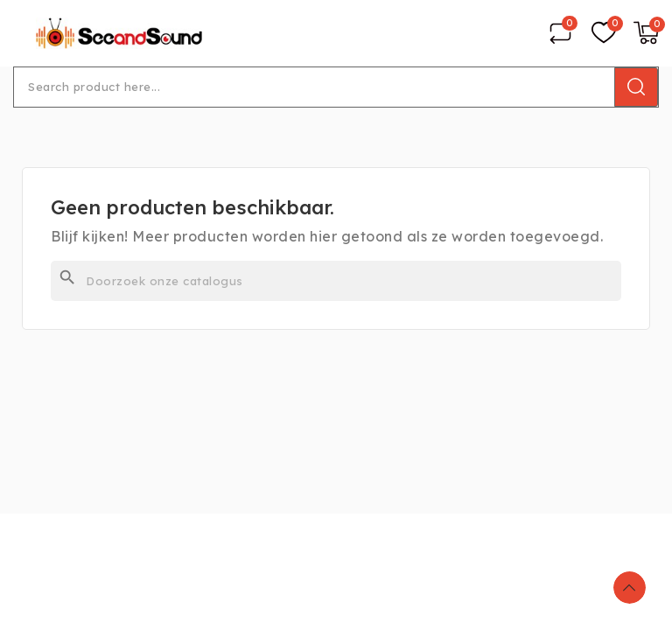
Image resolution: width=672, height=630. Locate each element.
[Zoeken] (336, 281)
